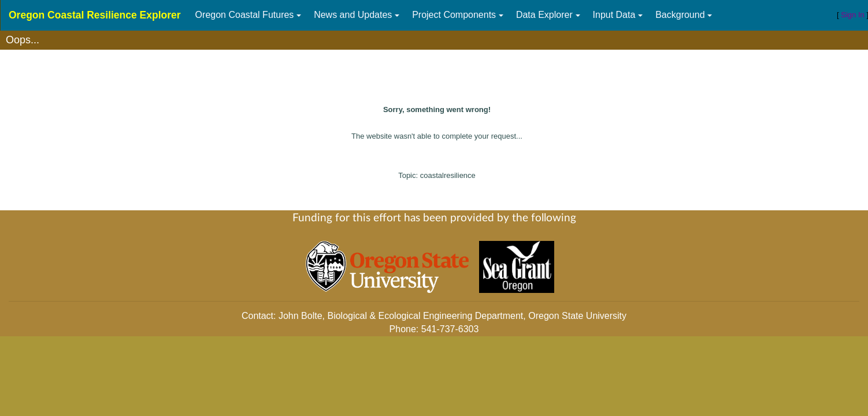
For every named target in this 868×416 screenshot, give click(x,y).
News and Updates (353, 15)
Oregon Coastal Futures (245, 15)
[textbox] (434, 40)
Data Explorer (544, 15)
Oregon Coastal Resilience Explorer (95, 15)
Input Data (614, 15)
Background (680, 15)
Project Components (454, 15)
